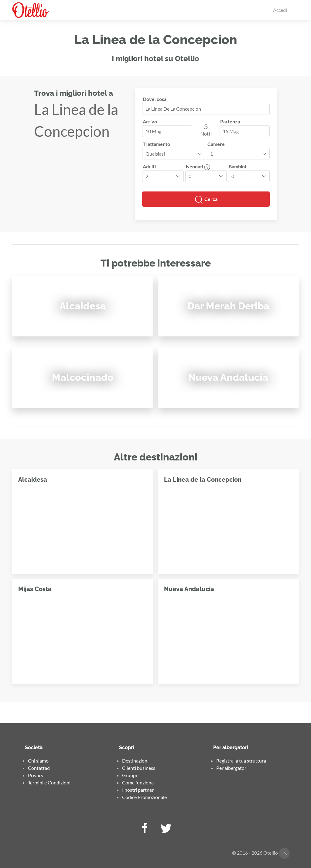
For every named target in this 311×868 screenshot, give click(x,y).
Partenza (230, 121)
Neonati (198, 166)
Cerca (206, 200)
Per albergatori (232, 768)
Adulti (149, 166)
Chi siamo (38, 761)
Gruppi (130, 775)
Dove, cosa (155, 99)
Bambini (237, 166)
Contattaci (39, 768)
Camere (216, 144)
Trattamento (156, 144)
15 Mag (231, 131)
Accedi (280, 10)
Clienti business (139, 768)
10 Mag (153, 131)
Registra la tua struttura (241, 761)
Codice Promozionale (144, 797)
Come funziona (138, 782)
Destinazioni (135, 761)
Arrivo (150, 121)
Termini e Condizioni (49, 782)
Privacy (36, 775)
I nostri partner (138, 790)
